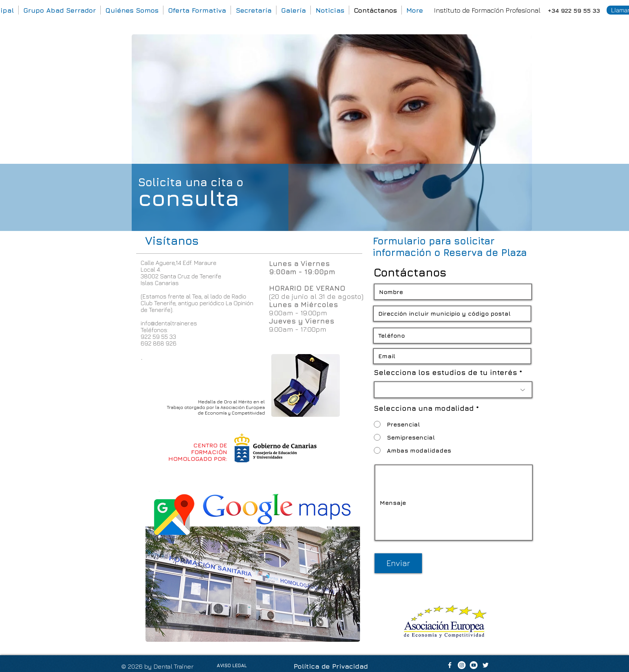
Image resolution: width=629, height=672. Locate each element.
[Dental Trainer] (462, 665)
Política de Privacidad (331, 666)
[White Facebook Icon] (450, 665)
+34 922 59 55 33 (574, 10)
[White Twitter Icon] (486, 665)
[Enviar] (398, 563)
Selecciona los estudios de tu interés (445, 373)
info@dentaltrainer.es (169, 323)
